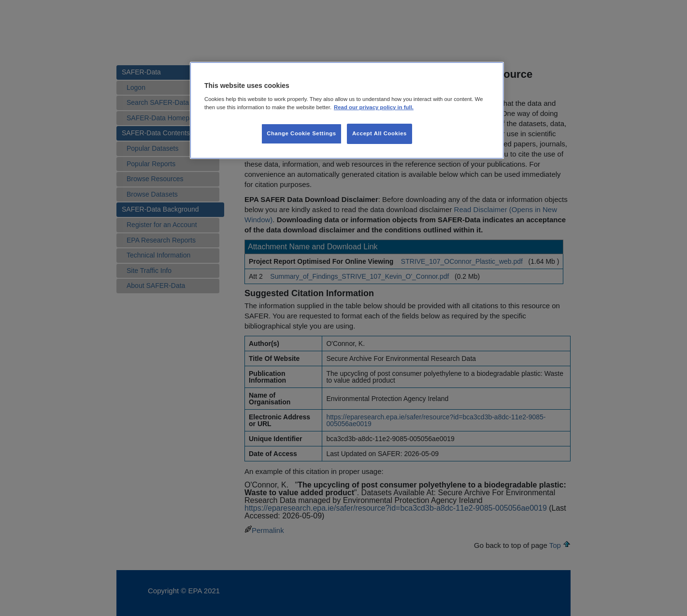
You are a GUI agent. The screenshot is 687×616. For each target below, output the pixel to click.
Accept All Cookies (379, 133)
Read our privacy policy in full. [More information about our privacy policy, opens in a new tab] (374, 107)
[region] (347, 111)
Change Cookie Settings (301, 133)
